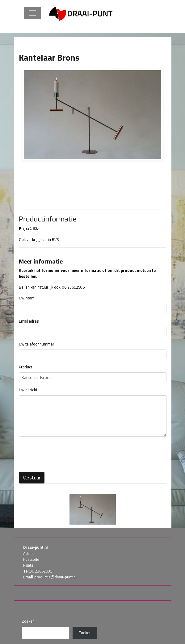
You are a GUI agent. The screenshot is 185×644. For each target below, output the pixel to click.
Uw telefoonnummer (37, 344)
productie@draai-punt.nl (55, 577)
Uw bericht (28, 390)
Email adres (29, 321)
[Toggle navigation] (32, 13)
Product (25, 367)
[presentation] (66, 454)
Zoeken (28, 621)
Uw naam (27, 298)
